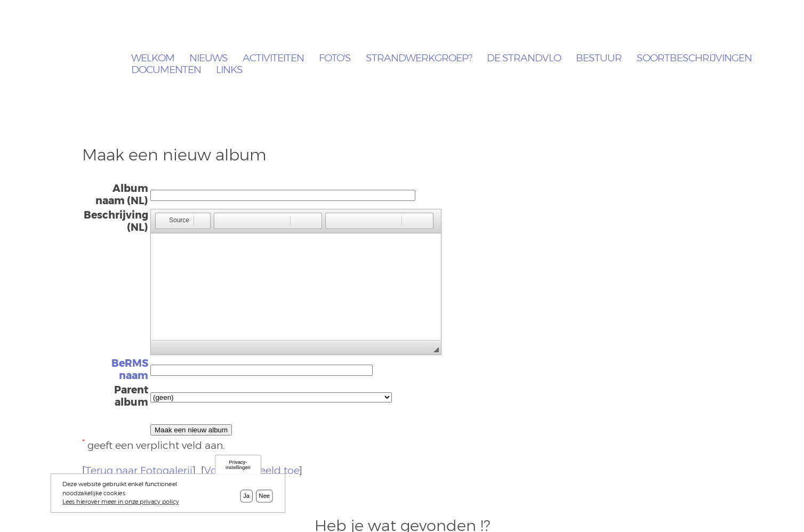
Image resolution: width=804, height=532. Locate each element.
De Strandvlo (524, 58)
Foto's (335, 58)
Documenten (166, 70)
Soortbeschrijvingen (694, 58)
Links (229, 70)
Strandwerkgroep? (419, 58)
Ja (246, 496)
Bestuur (599, 58)
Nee (265, 496)
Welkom (153, 58)
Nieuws (208, 58)
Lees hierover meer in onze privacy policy (121, 502)
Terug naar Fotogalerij (139, 470)
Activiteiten (273, 58)
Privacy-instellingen (238, 465)
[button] (174, 221)
